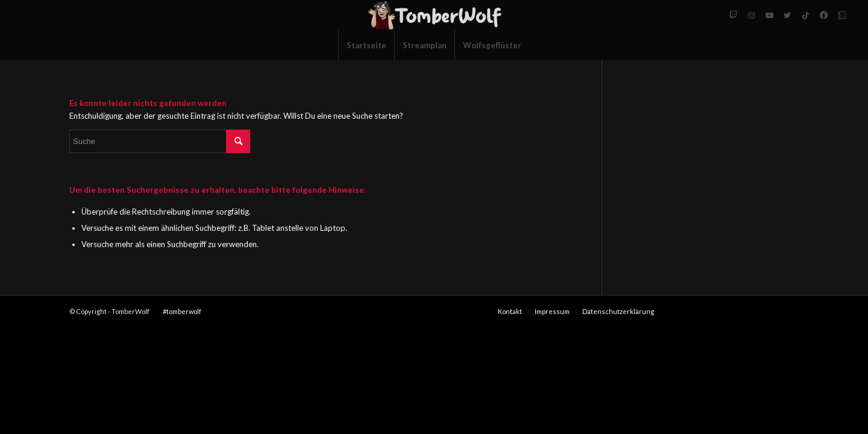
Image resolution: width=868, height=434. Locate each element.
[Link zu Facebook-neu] (823, 15)
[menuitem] (366, 45)
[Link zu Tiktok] (805, 15)
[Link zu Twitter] (787, 15)
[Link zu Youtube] (769, 15)
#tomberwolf (182, 311)
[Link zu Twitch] (733, 15)
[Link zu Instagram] (751, 15)
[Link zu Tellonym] (841, 15)
